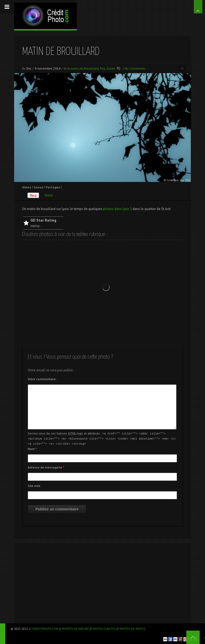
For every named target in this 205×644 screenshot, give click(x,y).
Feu (102, 68)
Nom (32, 448)
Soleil (111, 68)
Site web (34, 485)
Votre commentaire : (43, 379)
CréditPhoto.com (45, 629)
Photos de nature (75, 629)
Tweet (49, 195)
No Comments (135, 68)
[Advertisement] (102, 582)
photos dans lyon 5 (117, 209)
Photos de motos (132, 629)
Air (81, 68)
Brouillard (91, 68)
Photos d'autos (104, 629)
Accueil (73, 68)
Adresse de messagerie (46, 466)
